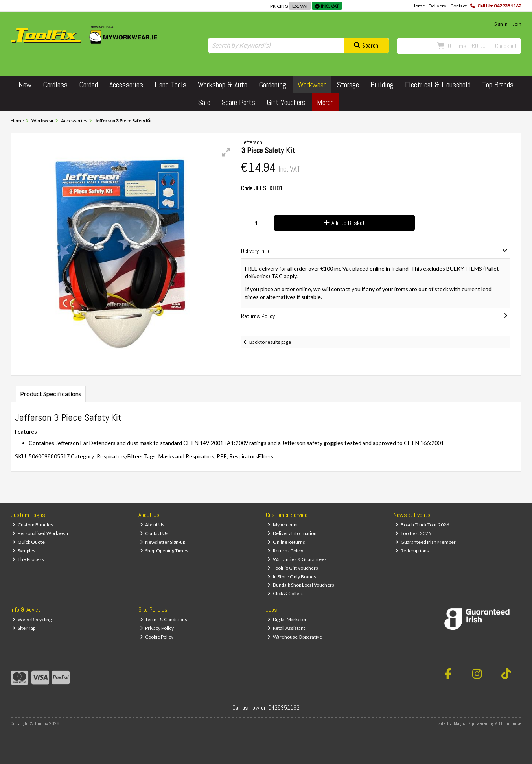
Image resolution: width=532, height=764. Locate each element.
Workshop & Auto (223, 85)
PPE (222, 456)
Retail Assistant (286, 628)
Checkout (506, 46)
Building (382, 85)
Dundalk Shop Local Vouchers (301, 585)
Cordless (55, 85)
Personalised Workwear (40, 533)
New (25, 85)
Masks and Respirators (186, 456)
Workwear (312, 85)
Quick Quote (29, 542)
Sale (204, 102)
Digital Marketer (287, 619)
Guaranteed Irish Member (425, 542)
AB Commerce (508, 723)
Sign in (501, 24)
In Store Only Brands (292, 577)
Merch (325, 102)
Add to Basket (344, 223)
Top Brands (498, 85)
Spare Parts (238, 102)
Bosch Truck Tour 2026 (422, 525)
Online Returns (286, 542)
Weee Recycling (32, 619)
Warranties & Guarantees (297, 559)
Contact (458, 6)
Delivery (437, 6)
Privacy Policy (157, 628)
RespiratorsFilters (251, 456)
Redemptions (412, 551)
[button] (226, 152)
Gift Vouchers (286, 102)
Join (517, 24)
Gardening (272, 85)
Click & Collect (285, 593)
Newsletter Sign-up (163, 542)
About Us (152, 525)
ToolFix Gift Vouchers (293, 568)
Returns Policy (285, 551)
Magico (461, 723)
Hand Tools (170, 85)
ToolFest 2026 (413, 533)
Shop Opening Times (164, 551)
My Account (283, 525)
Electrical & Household (438, 85)
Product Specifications (51, 394)
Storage (348, 85)
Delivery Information (292, 533)
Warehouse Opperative (295, 637)
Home (418, 6)
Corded (88, 85)
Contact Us (154, 533)
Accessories (126, 85)
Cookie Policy (157, 637)
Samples (24, 551)
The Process (28, 559)
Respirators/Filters (120, 456)
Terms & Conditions (164, 619)
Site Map (24, 628)
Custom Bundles (33, 525)
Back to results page (270, 342)
